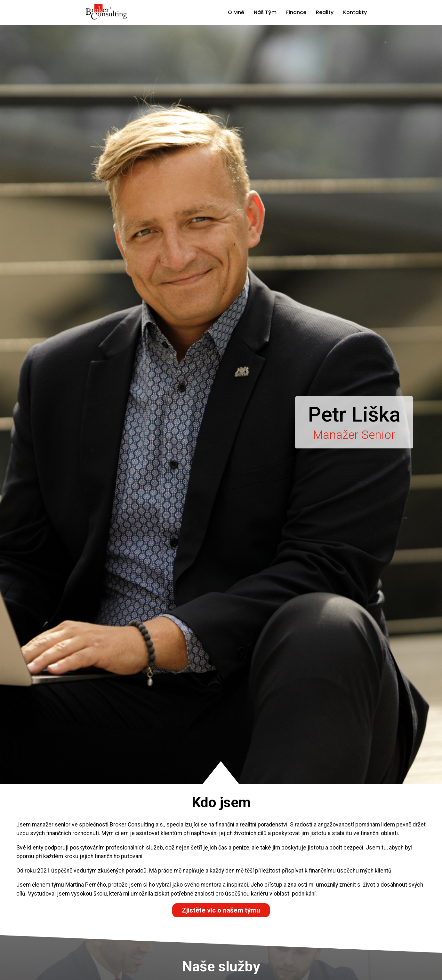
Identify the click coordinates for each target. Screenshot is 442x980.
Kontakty (355, 12)
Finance (296, 12)
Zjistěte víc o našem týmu (221, 910)
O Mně (236, 12)
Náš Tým (265, 12)
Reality (325, 12)
